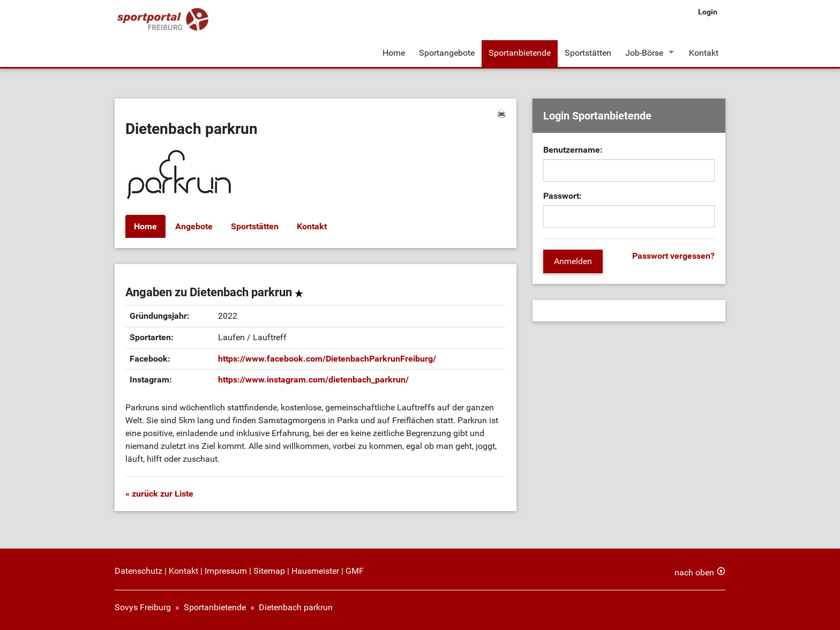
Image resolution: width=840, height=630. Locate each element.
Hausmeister (315, 571)
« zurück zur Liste (159, 494)
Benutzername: (573, 150)
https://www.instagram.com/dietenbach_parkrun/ (313, 380)
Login (708, 12)
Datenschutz (138, 571)
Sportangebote (447, 53)
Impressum (226, 571)
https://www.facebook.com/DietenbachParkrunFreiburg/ (327, 359)
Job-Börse (644, 53)
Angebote (194, 226)
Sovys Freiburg (143, 607)
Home (394, 53)
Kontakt (704, 53)
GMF (355, 571)
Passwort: (562, 196)
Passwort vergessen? (673, 256)
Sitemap (269, 571)
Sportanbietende (520, 53)
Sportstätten (588, 53)
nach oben (694, 572)
